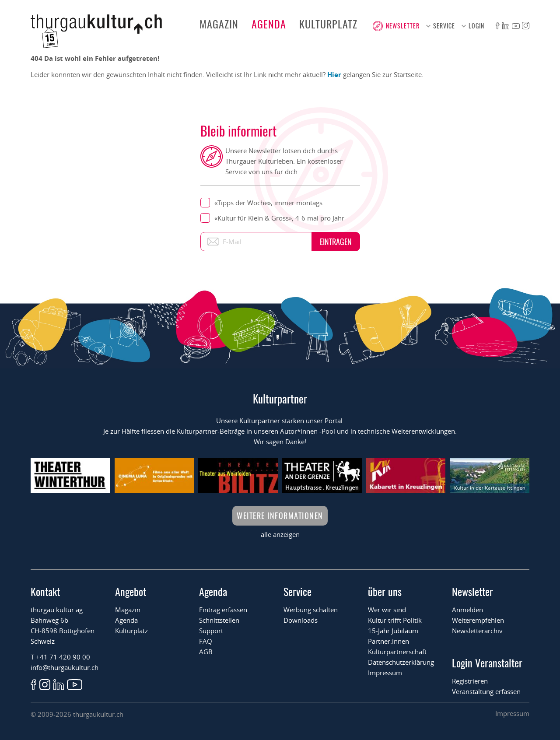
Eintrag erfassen (223, 610)
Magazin (219, 24)
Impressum (385, 673)
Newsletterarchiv (477, 631)
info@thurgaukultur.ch (65, 667)
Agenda (269, 24)
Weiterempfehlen (478, 620)
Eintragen (336, 242)
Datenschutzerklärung (401, 662)
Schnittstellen (219, 620)
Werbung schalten (311, 610)
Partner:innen (388, 641)
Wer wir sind (387, 610)
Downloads (301, 620)
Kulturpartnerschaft (397, 652)
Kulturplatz (328, 24)
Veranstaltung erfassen (486, 691)
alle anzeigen (280, 534)
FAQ (206, 641)
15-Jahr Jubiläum (393, 631)
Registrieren (470, 681)
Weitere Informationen (280, 516)
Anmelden (467, 610)
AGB (206, 652)
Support (211, 631)
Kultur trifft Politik (395, 620)
